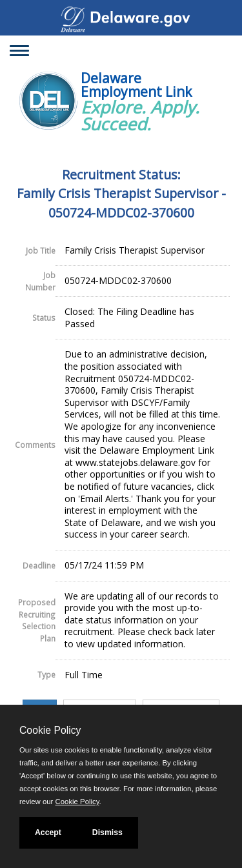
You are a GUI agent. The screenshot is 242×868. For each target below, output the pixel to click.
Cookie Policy (50, 730)
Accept (48, 833)
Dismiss (107, 833)
